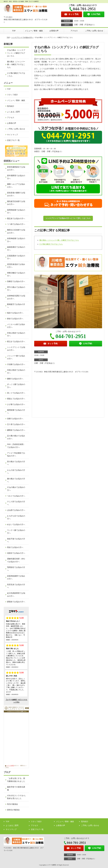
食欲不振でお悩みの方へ (16, 540)
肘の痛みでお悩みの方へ (16, 463)
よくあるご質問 (13, 112)
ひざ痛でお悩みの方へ (16, 404)
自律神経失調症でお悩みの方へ (16, 297)
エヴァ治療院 (10, 766)
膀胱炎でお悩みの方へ (16, 602)
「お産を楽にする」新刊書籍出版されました (16, 780)
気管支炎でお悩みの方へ (16, 586)
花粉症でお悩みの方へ (16, 553)
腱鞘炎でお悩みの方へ (16, 430)
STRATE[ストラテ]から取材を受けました (16, 797)
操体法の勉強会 (13, 810)
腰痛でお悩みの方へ (15, 379)
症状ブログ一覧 (13, 140)
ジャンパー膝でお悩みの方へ (16, 357)
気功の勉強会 (12, 804)
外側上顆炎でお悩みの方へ (16, 334)
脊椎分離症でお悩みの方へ (16, 274)
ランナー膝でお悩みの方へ (16, 532)
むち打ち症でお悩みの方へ (16, 517)
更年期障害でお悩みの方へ (16, 177)
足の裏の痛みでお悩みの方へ (16, 437)
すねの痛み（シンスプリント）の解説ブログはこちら (16, 53)
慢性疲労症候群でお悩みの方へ (16, 203)
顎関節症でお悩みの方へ (16, 569)
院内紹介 (11, 106)
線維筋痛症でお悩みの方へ (16, 249)
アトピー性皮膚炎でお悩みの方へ (16, 454)
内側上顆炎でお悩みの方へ (16, 371)
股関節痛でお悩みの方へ (16, 412)
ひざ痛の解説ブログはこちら (51, 244)
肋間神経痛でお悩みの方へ (16, 211)
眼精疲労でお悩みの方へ (16, 306)
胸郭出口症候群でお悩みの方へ (16, 231)
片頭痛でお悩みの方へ (16, 364)
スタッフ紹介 (12, 95)
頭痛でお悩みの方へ (15, 419)
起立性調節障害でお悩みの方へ (16, 595)
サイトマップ (12, 135)
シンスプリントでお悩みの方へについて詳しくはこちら (68, 218)
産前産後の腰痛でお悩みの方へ (16, 194)
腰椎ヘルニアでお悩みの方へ (16, 186)
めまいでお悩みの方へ (16, 524)
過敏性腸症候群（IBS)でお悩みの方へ (16, 560)
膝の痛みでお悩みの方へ (16, 480)
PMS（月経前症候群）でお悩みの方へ (16, 446)
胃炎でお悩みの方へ (15, 547)
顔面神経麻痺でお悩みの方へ (16, 577)
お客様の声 (54, 31)
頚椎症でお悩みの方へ (16, 281)
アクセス (74, 31)
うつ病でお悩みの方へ (16, 224)
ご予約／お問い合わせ (94, 31)
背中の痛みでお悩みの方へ (16, 289)
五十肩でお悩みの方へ (16, 424)
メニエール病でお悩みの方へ (16, 326)
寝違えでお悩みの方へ (16, 399)
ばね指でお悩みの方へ (16, 510)
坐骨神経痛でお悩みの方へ (16, 240)
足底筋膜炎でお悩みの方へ (16, 257)
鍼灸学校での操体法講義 (16, 788)
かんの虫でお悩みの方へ (16, 472)
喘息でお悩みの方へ (15, 313)
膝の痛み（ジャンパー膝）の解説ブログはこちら (59, 240)
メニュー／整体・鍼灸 (34, 31)
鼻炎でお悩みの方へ (15, 319)
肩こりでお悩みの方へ (16, 393)
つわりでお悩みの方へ (16, 496)
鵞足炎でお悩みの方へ (16, 219)
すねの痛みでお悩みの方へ (16, 489)
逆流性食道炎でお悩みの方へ (16, 266)
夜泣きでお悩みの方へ (16, 342)
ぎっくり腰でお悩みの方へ (16, 386)
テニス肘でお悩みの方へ (16, 503)
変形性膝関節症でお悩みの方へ (16, 168)
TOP (14, 31)
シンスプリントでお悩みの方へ (22, 37)
